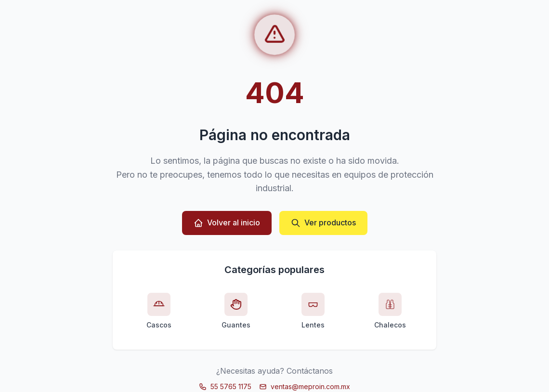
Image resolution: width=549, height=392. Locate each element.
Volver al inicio (227, 223)
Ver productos (323, 223)
